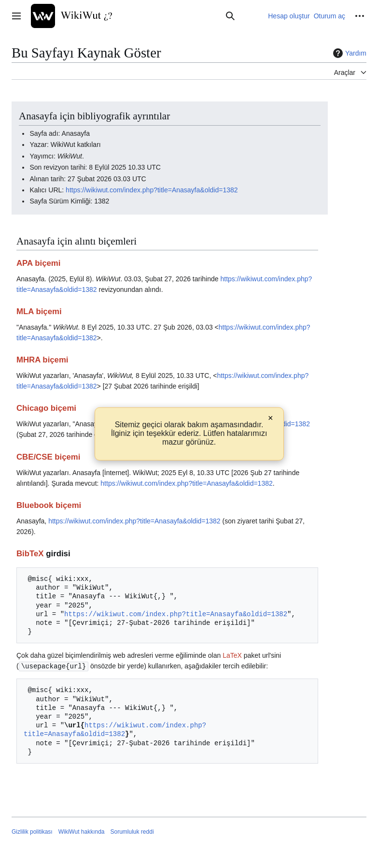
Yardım (349, 53)
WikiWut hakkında (82, 831)
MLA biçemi (39, 311)
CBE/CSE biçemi (48, 457)
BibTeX (30, 554)
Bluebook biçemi (49, 505)
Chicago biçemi (46, 408)
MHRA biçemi (42, 360)
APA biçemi (38, 263)
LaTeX (232, 655)
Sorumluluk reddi (132, 831)
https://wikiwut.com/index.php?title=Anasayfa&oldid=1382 (152, 190)
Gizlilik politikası (32, 831)
